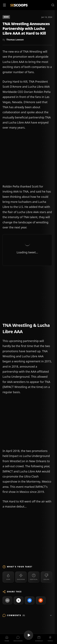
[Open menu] (4, 5)
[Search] (53, 5)
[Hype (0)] (8, 577)
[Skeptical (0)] (34, 577)
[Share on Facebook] (30, 600)
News (6, 17)
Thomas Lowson (15, 40)
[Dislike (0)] (46, 577)
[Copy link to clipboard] (7, 600)
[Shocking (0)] (21, 577)
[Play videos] (28, 635)
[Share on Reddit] (41, 600)
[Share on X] (19, 600)
